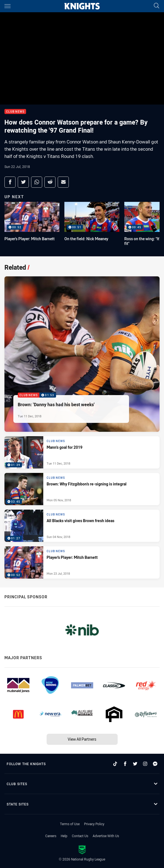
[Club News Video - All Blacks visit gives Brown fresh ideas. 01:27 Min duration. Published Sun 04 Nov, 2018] (82, 526)
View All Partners (82, 739)
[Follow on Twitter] (135, 764)
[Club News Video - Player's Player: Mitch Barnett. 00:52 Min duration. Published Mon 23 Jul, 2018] (82, 562)
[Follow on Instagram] (145, 764)
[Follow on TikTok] (115, 764)
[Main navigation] (7, 6)
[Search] (157, 6)
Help (64, 836)
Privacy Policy (94, 824)
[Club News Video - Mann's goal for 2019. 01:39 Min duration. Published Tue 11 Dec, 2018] (82, 452)
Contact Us (80, 836)
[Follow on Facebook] (125, 764)
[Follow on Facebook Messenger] (155, 764)
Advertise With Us (106, 836)
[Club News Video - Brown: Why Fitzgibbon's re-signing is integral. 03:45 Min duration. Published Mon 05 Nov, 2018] (82, 489)
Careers (51, 836)
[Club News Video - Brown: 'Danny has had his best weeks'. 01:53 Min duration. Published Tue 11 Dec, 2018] (82, 354)
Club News (15, 112)
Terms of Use (70, 824)
